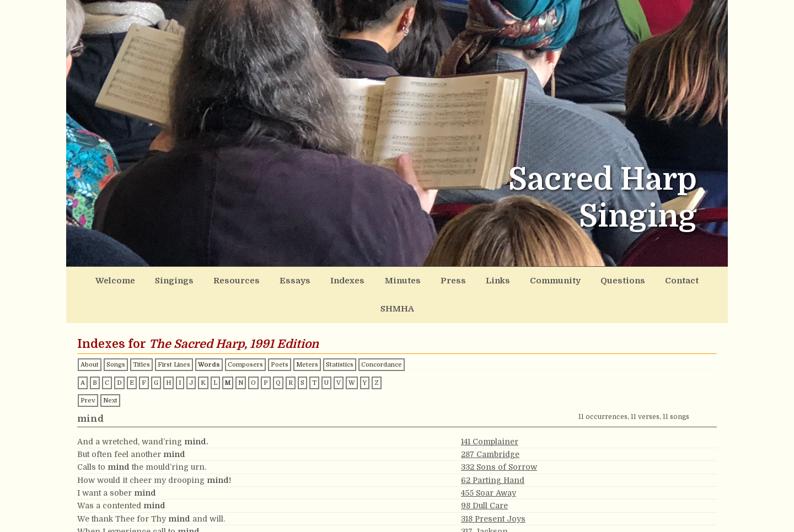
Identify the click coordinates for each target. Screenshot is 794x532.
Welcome (118, 280)
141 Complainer (490, 411)
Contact (631, 280)
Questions (577, 280)
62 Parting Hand (493, 449)
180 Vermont (485, 514)
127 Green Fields (493, 526)
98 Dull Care (484, 475)
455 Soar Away (489, 462)
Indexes (328, 280)
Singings (172, 280)
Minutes (377, 280)
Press (423, 280)
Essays (280, 280)
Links (463, 280)
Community (516, 280)
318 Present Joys (493, 488)
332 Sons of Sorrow (499, 436)
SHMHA (679, 280)
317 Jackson (484, 501)
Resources (228, 280)
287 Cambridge (490, 423)
